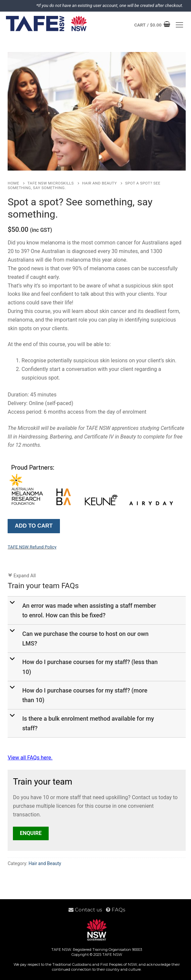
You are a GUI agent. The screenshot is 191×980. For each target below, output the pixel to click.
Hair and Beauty (99, 183)
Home (13, 183)
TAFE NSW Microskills (51, 183)
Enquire (31, 833)
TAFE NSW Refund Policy (32, 547)
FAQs (116, 910)
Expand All (22, 576)
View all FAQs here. (30, 758)
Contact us (87, 910)
